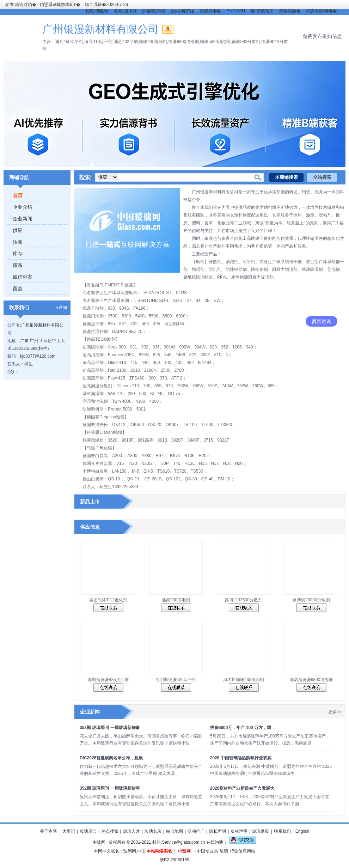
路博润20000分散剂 (311, 600)
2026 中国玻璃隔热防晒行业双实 (241, 758)
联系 (18, 265)
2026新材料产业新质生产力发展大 (242, 788)
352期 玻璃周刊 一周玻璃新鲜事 (110, 788)
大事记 (68, 831)
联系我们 (282, 831)
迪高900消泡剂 (176, 600)
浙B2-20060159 (174, 860)
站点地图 (174, 831)
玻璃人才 (131, 831)
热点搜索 (110, 831)
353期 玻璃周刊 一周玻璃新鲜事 (110, 728)
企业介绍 (23, 207)
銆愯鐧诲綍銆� (21, 5)
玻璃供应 (261, 831)
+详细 (62, 308)
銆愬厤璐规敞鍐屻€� (60, 5)
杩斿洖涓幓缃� (322, 11)
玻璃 (224, 851)
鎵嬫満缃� (210, 11)
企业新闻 (23, 219)
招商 (18, 242)
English (302, 831)
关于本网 (48, 831)
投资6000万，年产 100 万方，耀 (241, 728)
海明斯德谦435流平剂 (176, 680)
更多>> (335, 712)
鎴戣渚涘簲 (125, 11)
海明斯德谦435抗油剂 (108, 680)
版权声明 (239, 831)
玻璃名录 (153, 831)
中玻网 (99, 842)
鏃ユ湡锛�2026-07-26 (106, 5)
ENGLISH (236, 11)
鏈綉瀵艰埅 (262, 11)
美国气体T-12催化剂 (108, 600)
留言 (18, 289)
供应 (18, 230)
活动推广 (196, 831)
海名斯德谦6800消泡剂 (311, 680)
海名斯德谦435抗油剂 (244, 680)
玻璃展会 (88, 831)
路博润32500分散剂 (243, 600)
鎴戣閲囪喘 (97, 11)
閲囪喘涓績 (154, 11)
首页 (18, 195)
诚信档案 (23, 277)
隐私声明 (218, 831)
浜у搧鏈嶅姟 (183, 11)
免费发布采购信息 (322, 36)
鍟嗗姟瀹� (290, 11)
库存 (18, 254)
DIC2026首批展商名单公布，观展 (111, 758)
